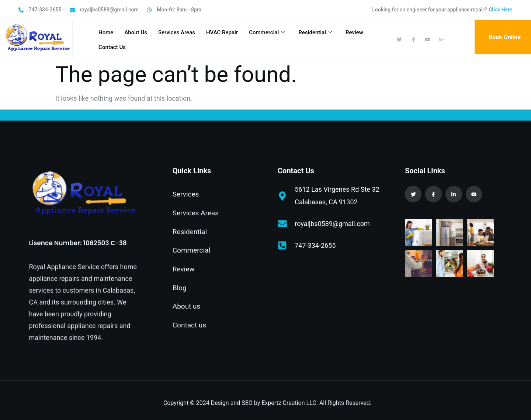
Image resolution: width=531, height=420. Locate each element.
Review (354, 32)
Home (106, 32)
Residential (315, 32)
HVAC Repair (222, 32)
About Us (136, 32)
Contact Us (112, 47)
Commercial (267, 32)
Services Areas (177, 32)
